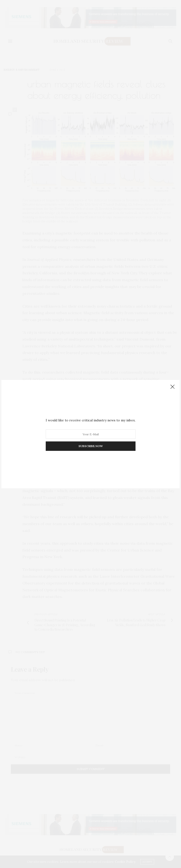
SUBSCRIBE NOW (91, 446)
